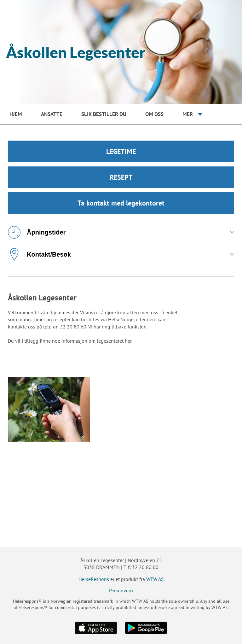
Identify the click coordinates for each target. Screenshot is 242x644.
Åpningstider (37, 232)
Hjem (16, 114)
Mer (188, 114)
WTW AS (155, 579)
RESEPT (121, 177)
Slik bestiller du (104, 114)
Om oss (154, 114)
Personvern (121, 590)
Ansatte (52, 114)
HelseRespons (94, 579)
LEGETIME (121, 151)
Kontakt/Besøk (39, 254)
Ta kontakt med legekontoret (121, 203)
